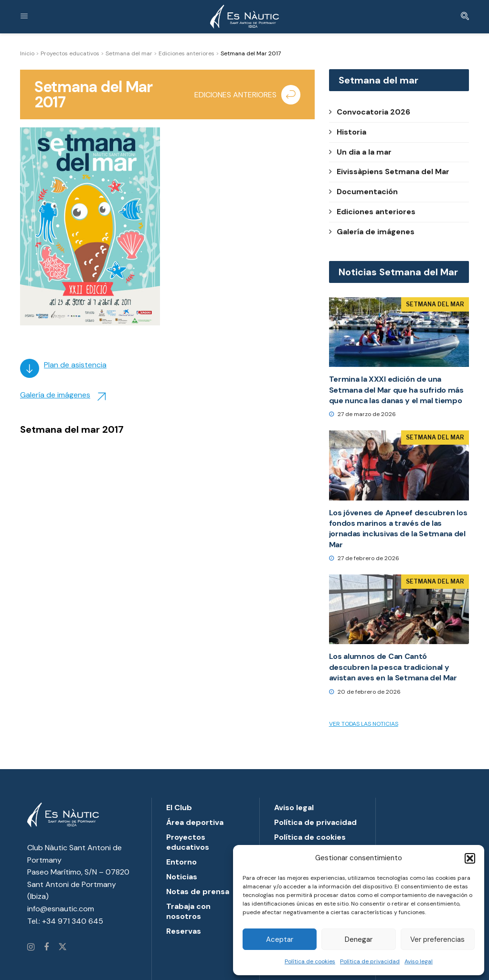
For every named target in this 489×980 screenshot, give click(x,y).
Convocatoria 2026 (370, 112)
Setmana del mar (129, 53)
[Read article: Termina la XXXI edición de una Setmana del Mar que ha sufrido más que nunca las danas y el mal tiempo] (399, 332)
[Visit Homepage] (244, 17)
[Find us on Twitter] (63, 948)
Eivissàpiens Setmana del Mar (389, 172)
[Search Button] (465, 17)
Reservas (184, 931)
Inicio (27, 53)
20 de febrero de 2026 (365, 692)
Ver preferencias (437, 939)
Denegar (359, 939)
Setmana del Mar (435, 304)
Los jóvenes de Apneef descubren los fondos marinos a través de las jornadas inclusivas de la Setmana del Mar (398, 529)
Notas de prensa (198, 891)
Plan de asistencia (75, 365)
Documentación (363, 192)
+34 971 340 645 (73, 921)
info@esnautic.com (61, 909)
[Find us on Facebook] (46, 948)
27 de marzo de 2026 (362, 414)
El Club (179, 808)
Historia (348, 132)
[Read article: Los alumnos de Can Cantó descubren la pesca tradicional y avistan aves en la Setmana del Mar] (399, 610)
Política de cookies (310, 961)
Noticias (182, 877)
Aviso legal (419, 961)
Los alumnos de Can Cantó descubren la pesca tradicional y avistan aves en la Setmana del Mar (393, 667)
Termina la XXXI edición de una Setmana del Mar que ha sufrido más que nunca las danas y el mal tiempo (396, 390)
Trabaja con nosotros (188, 911)
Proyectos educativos (70, 53)
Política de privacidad (370, 961)
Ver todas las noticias (364, 724)
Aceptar (280, 939)
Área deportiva (195, 822)
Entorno (181, 862)
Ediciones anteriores (186, 53)
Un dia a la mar (360, 152)
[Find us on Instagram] (31, 948)
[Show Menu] (24, 17)
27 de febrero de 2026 (364, 558)
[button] (470, 858)
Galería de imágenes (55, 395)
